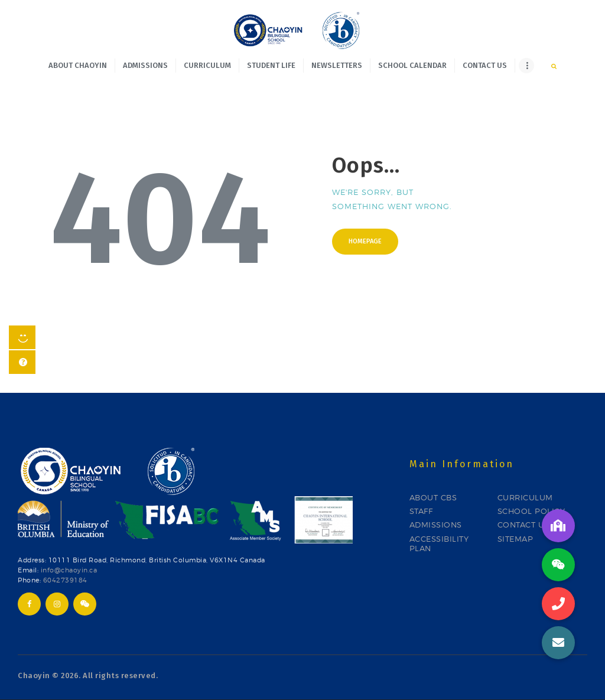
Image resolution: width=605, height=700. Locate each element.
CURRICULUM (525, 497)
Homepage (365, 241)
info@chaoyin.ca (69, 570)
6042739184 (65, 580)
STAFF (421, 511)
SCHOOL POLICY (531, 511)
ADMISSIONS (436, 525)
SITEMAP (515, 539)
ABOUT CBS (433, 497)
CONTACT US (523, 525)
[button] (558, 643)
